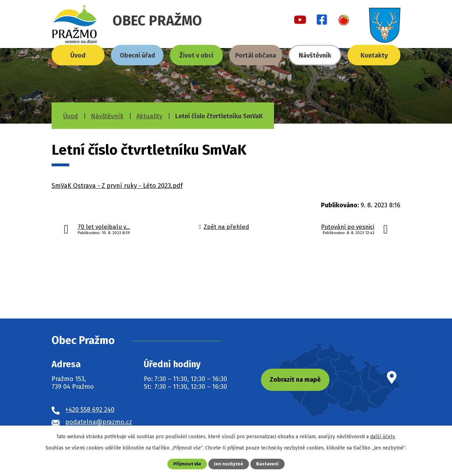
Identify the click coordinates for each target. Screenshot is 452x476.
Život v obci (196, 55)
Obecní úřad (137, 55)
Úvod (78, 55)
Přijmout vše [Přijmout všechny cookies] (187, 464)
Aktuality (149, 116)
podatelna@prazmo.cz (99, 422)
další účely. (383, 437)
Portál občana (256, 55)
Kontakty (374, 55)
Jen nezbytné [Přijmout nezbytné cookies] (229, 464)
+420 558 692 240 (90, 410)
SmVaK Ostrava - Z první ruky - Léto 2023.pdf (117, 186)
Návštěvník (315, 55)
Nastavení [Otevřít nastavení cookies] (267, 464)
